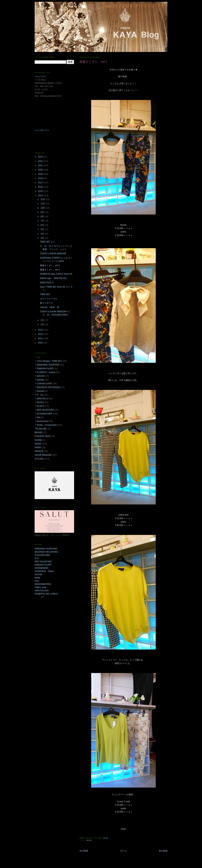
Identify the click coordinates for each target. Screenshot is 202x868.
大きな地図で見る (42, 130)
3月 (43, 238)
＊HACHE (39, 376)
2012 (41, 334)
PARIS (38, 448)
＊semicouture (42, 421)
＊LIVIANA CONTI (43, 384)
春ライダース (46, 303)
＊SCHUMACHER (43, 414)
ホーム (123, 851)
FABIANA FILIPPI (43, 565)
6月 (43, 225)
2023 (41, 157)
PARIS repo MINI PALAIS (53, 278)
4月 (43, 234)
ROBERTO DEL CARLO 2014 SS (56, 274)
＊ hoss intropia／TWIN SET (48, 361)
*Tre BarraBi (41, 429)
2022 (41, 161)
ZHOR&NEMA (42, 568)
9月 (43, 212)
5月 (43, 229)
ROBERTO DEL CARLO (46, 594)
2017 (41, 183)
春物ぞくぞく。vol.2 (50, 265)
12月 (43, 199)
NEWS (89, 840)
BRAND (38, 432)
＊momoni (40, 391)
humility (38, 440)
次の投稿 (84, 851)
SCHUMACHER (42, 555)
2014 (41, 196)
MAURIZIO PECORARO (46, 552)
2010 (41, 343)
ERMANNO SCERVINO (46, 549)
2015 (41, 191)
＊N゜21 (39, 395)
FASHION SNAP (43, 436)
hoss (37, 581)
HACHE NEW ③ (50, 307)
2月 (43, 320)
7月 (43, 221)
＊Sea (38, 417)
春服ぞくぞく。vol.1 (50, 270)
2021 (41, 165)
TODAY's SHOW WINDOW (53, 254)
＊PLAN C (40, 406)
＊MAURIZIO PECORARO (47, 387)
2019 (41, 174)
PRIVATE (39, 451)
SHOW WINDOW (43, 455)
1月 (43, 324)
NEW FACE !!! (47, 283)
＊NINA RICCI (41, 399)
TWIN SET (45, 294)
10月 (43, 208)
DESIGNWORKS (43, 584)
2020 (41, 170)
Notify (37, 578)
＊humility (39, 380)
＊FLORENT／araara (45, 372)
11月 (43, 204)
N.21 (37, 558)
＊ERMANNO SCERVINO (47, 365)
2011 (41, 338)
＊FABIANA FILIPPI (44, 369)
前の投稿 (163, 851)
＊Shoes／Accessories (46, 425)
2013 (41, 330)
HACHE (38, 574)
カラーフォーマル (49, 299)
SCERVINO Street (44, 571)
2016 (41, 187)
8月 (43, 217)
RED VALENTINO (43, 562)
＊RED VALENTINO (44, 410)
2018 (41, 178)
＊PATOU (39, 402)
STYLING (39, 459)
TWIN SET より (48, 242)
